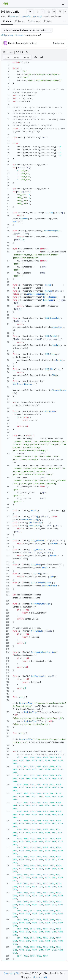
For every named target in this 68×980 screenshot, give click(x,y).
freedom (19, 35)
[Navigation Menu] (63, 4)
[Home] (6, 4)
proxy (10, 35)
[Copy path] (40, 35)
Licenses (37, 977)
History (26, 57)
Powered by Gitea (12, 973)
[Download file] (36, 57)
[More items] (64, 21)
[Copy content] (41, 57)
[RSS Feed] (30, 12)
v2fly (16, 12)
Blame (16, 57)
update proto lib (29, 43)
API (45, 977)
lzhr (8, 12)
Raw (7, 57)
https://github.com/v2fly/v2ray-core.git (26, 16)
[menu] (26, 977)
